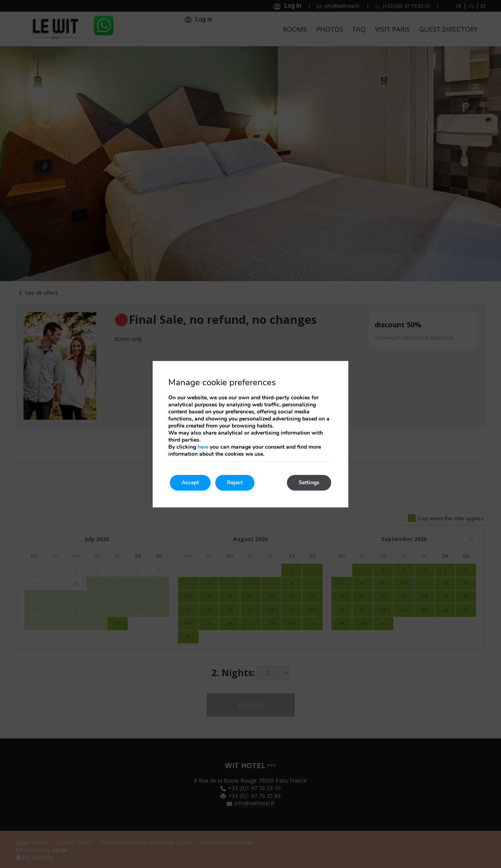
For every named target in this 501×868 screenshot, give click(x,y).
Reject (235, 483)
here (203, 447)
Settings (309, 483)
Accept (190, 483)
